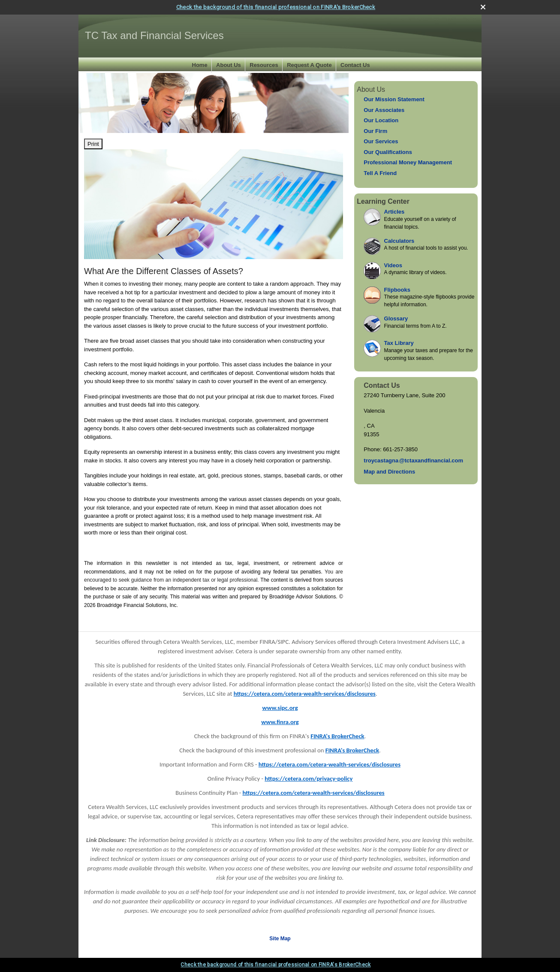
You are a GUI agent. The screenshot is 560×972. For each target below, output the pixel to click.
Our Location (381, 120)
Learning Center (383, 201)
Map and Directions (389, 472)
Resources (264, 65)
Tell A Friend (380, 173)
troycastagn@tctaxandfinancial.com (413, 460)
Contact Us (355, 65)
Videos (393, 265)
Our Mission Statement (394, 99)
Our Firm (375, 131)
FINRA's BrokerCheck (337, 736)
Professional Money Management (408, 162)
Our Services (381, 141)
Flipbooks (397, 290)
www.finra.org (280, 722)
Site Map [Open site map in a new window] (280, 939)
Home (200, 65)
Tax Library (399, 343)
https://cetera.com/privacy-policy (309, 779)
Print (93, 144)
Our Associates (384, 110)
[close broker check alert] (483, 7)
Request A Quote (309, 65)
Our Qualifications (388, 152)
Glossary (396, 318)
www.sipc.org (280, 708)
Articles (394, 212)
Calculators (399, 241)
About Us (229, 65)
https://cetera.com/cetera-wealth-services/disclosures (305, 694)
